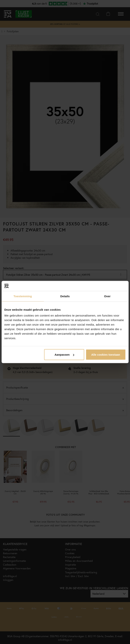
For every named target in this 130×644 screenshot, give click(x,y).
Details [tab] (65, 296)
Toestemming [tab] (23, 296)
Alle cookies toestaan (106, 355)
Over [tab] (107, 296)
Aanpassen (64, 355)
